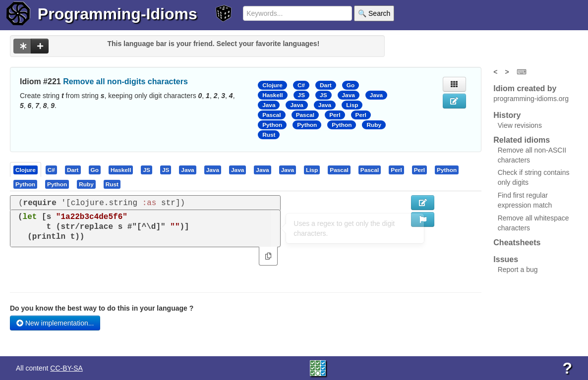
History (507, 115)
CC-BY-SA (66, 368)
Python (272, 125)
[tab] (26, 169)
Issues (506, 259)
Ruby (374, 125)
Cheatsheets (517, 243)
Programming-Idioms (118, 14)
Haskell (272, 95)
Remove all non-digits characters (125, 81)
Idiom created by (525, 88)
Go (351, 85)
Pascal (272, 115)
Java (349, 95)
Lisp (352, 105)
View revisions (520, 125)
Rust (269, 135)
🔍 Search (374, 13)
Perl (335, 115)
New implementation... (55, 323)
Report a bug (518, 270)
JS (301, 95)
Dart (326, 85)
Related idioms (522, 140)
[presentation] (26, 169)
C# (301, 85)
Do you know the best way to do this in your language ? (102, 308)
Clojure (272, 85)
